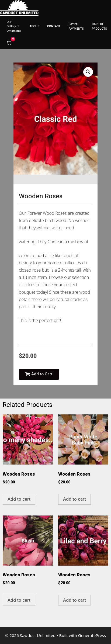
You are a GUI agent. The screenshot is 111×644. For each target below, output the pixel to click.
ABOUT (34, 26)
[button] (88, 72)
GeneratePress (92, 635)
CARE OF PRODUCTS (99, 26)
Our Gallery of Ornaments (14, 26)
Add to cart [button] (19, 499)
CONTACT (54, 26)
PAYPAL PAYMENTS (76, 26)
